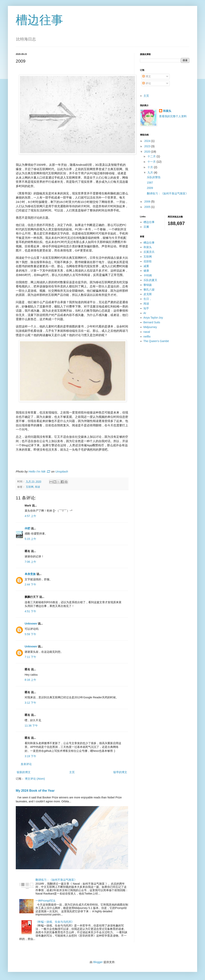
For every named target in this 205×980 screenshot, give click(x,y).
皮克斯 (148, 294)
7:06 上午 (30, 562)
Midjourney (150, 327)
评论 (147, 83)
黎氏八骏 (149, 290)
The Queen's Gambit (156, 341)
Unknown (31, 624)
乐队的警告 (154, 177)
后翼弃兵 (149, 252)
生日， (148, 299)
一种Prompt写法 (45, 901)
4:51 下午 (30, 611)
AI (145, 313)
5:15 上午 (30, 539)
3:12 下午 (30, 703)
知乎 (146, 308)
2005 (148, 207)
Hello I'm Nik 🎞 (39, 471)
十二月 (152, 156)
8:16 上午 (30, 680)
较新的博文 (24, 772)
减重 (146, 266)
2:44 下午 (30, 584)
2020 (148, 152)
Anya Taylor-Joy (153, 318)
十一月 (152, 162)
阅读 (37, 487)
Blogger (98, 962)
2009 (150, 188)
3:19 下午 (30, 756)
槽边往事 (39, 20)
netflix (147, 337)
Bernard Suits (152, 322)
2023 (148, 146)
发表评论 (26, 764)
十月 (151, 167)
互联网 (30, 487)
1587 (150, 183)
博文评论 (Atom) (35, 779)
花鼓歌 (148, 261)
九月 (151, 173)
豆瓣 (146, 227)
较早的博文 (120, 772)
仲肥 (27, 528)
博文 (147, 76)
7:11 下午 (30, 657)
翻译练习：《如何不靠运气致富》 (56, 880)
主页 (72, 772)
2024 (148, 141)
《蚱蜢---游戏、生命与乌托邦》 (55, 922)
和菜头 (167, 111)
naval (147, 332)
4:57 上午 (30, 516)
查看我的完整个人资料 (173, 116)
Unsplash (62, 471)
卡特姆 (148, 275)
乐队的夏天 (150, 280)
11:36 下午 (31, 726)
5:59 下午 (30, 634)
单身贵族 (30, 574)
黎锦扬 (148, 285)
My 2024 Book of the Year (35, 791)
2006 (148, 202)
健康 (146, 271)
